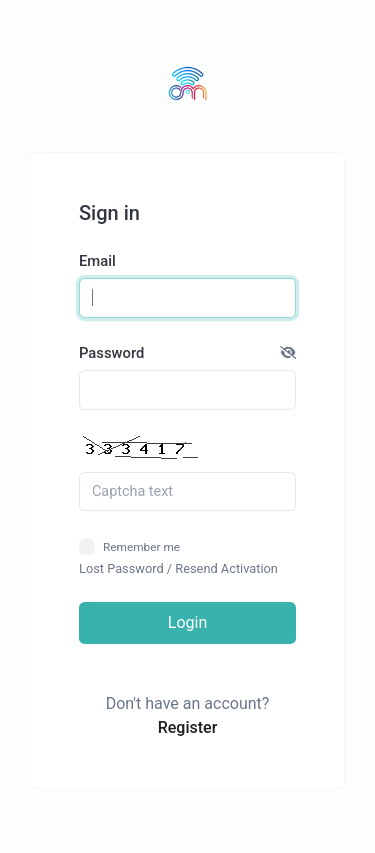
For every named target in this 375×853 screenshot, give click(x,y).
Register (188, 727)
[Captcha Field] (187, 492)
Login (187, 622)
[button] (288, 353)
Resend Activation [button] (226, 568)
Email (97, 261)
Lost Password (121, 568)
